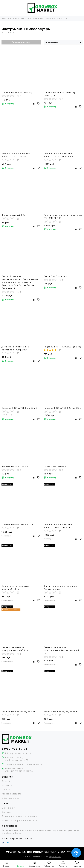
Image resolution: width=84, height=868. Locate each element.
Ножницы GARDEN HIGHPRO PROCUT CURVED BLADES (59, 526)
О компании (8, 808)
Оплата (6, 790)
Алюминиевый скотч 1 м (15, 466)
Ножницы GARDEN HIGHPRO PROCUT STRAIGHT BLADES (59, 155)
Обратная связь (10, 798)
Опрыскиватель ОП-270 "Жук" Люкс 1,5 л (61, 94)
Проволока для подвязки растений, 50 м (15, 588)
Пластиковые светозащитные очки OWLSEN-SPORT (63, 217)
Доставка (7, 785)
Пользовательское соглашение (19, 816)
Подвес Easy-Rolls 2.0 (56, 466)
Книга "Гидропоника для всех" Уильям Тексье (61, 588)
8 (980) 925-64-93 (14, 749)
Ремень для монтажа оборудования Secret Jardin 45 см (61, 650)
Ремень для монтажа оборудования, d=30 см (15, 649)
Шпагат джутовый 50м (14, 215)
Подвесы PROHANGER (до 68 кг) (19, 408)
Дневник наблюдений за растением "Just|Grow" (15, 348)
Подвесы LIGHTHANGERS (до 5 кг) (62, 347)
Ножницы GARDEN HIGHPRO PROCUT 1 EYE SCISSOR (17, 155)
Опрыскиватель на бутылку (17, 92)
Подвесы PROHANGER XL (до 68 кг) (63, 408)
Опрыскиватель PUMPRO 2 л (18, 525)
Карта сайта (55, 857)
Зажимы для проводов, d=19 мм (61, 712)
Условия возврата (11, 794)
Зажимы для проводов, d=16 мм (19, 712)
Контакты (6, 812)
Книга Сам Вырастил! (56, 276)
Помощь (6, 781)
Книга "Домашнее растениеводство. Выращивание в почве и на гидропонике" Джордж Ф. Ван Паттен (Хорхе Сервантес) (20, 282)
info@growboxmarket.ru (18, 753)
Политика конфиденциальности (19, 820)
